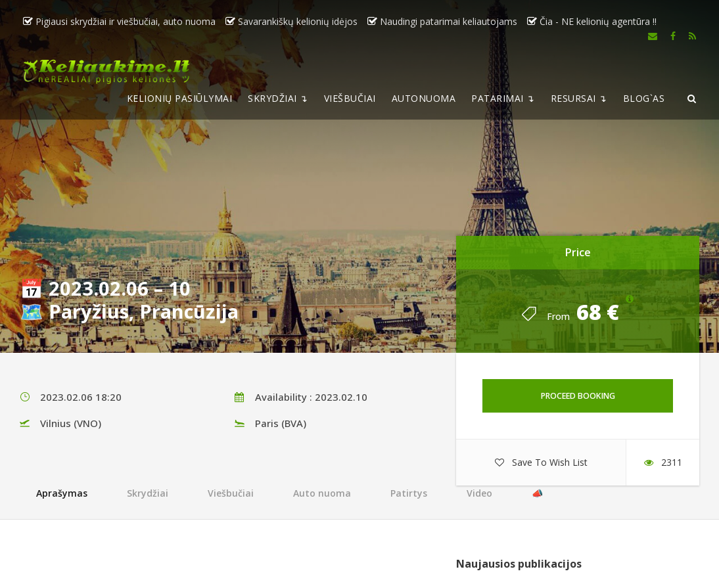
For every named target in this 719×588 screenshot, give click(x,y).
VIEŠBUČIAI (350, 98)
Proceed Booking (578, 396)
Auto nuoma (322, 493)
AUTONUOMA (424, 98)
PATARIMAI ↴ (503, 98)
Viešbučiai (231, 493)
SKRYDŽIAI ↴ (278, 98)
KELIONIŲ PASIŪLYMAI (180, 98)
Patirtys (409, 493)
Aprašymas (62, 493)
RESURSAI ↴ (579, 98)
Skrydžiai (148, 493)
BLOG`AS (644, 98)
